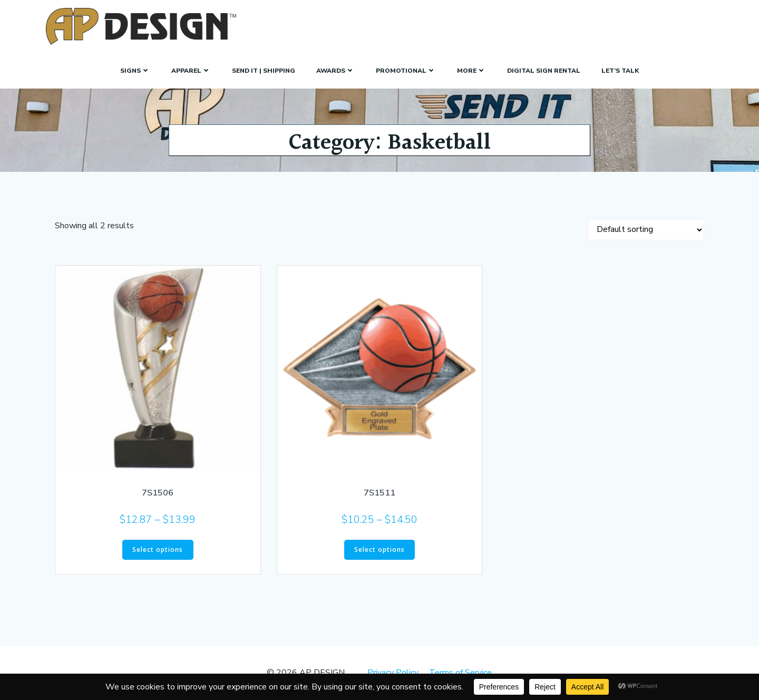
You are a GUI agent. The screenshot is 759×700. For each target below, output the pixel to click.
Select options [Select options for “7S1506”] (158, 550)
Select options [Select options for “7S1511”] (379, 550)
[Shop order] (646, 230)
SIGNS (135, 71)
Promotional (406, 71)
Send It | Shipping (264, 71)
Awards (335, 71)
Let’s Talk (620, 71)
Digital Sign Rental (544, 71)
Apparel (191, 71)
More (471, 71)
